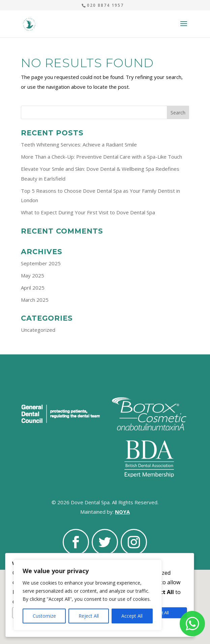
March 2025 (35, 300)
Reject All (89, 616)
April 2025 (33, 288)
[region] (88, 595)
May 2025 (33, 275)
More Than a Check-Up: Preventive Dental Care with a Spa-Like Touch (101, 157)
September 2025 (41, 263)
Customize (44, 616)
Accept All (132, 616)
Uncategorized (38, 330)
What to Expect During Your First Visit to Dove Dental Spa (88, 212)
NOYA (122, 512)
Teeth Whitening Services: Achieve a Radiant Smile (79, 144)
